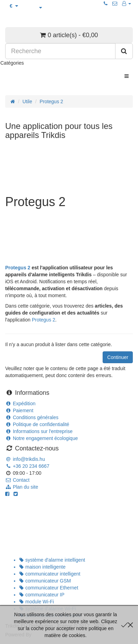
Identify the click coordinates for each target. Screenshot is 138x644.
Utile (27, 101)
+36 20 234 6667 (27, 466)
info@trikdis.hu (25, 459)
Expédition (20, 403)
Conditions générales (32, 417)
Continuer (118, 357)
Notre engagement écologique (41, 438)
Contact (17, 480)
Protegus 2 (51, 101)
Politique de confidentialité (37, 424)
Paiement (19, 410)
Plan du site (22, 487)
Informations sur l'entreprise (39, 431)
